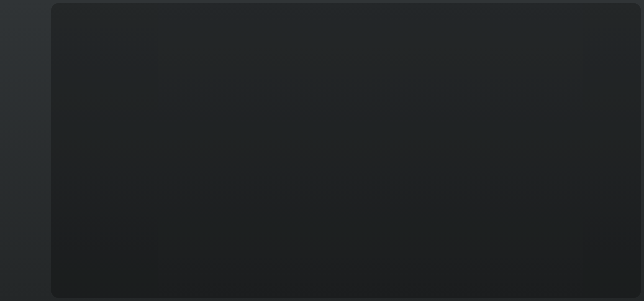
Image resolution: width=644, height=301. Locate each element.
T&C (24, 289)
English (24, 284)
